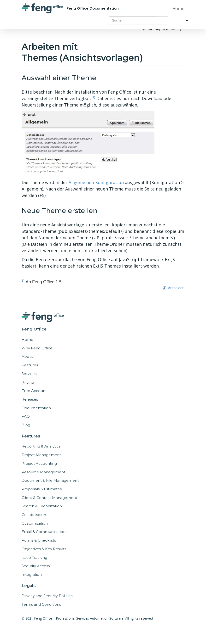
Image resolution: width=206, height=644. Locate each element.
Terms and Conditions (41, 604)
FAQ (26, 416)
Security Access (36, 566)
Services (29, 374)
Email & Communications (44, 532)
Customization (35, 523)
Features (30, 365)
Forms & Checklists (39, 540)
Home (178, 8)
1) (94, 97)
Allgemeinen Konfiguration (96, 182)
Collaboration (34, 515)
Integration (32, 574)
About (27, 356)
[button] (182, 20)
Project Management (41, 455)
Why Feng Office (37, 348)
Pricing (28, 382)
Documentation (36, 408)
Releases (30, 399)
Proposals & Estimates (42, 489)
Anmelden (173, 288)
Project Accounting (39, 463)
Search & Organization (42, 506)
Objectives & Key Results (44, 549)
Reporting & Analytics (41, 446)
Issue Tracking (34, 557)
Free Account (34, 391)
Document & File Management (50, 480)
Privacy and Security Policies (47, 596)
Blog (26, 425)
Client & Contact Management (49, 498)
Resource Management (43, 472)
